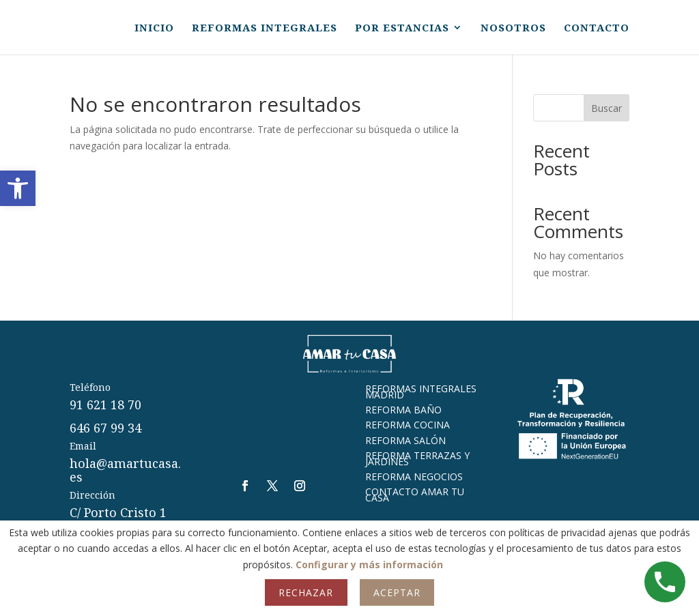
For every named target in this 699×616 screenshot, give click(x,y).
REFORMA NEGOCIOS (414, 476)
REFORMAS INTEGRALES (265, 28)
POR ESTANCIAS (402, 28)
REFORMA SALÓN (405, 440)
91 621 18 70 (105, 405)
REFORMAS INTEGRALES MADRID (421, 391)
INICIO (154, 28)
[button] (18, 188)
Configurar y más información (369, 564)
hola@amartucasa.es (125, 470)
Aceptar (397, 592)
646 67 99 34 (105, 428)
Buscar (607, 108)
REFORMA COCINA (408, 425)
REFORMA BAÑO (403, 410)
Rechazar (306, 592)
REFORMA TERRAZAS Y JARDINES (417, 458)
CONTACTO (597, 28)
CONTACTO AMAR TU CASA (415, 494)
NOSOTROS (513, 28)
